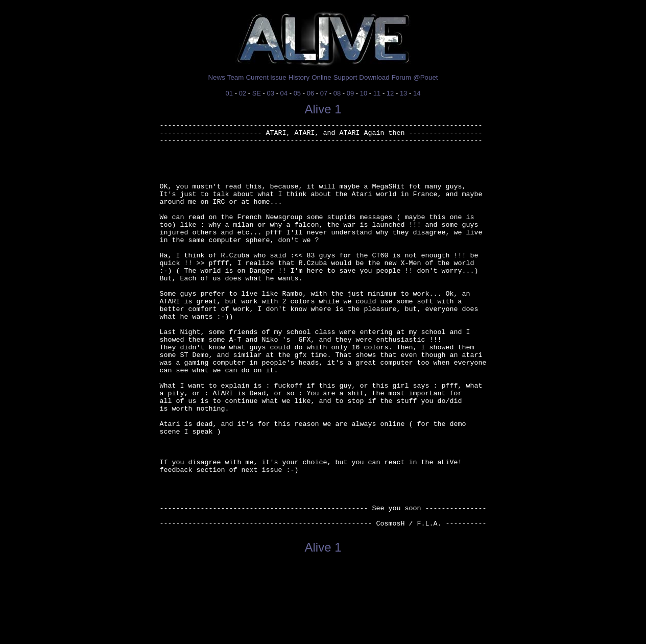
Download (374, 77)
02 (243, 93)
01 (229, 93)
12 (390, 93)
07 (324, 93)
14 (417, 93)
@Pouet (425, 77)
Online (321, 77)
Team (236, 77)
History (299, 77)
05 (297, 93)
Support (345, 77)
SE (257, 93)
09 (350, 93)
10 (364, 93)
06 (310, 93)
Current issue (266, 77)
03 (271, 93)
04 (284, 93)
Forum (402, 77)
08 (337, 93)
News (216, 77)
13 (403, 93)
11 (377, 93)
